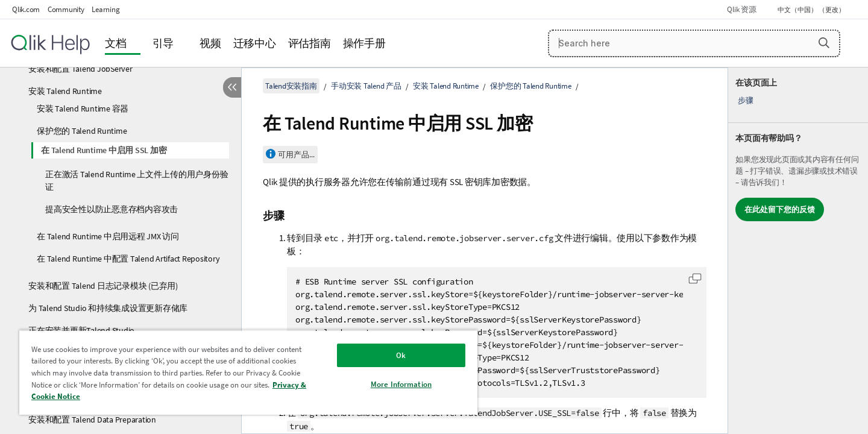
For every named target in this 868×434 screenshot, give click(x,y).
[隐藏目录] (232, 87)
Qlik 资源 (741, 9)
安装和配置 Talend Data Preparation (92, 420)
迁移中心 (255, 43)
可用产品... (296, 155)
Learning (105, 9)
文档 (116, 43)
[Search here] (694, 43)
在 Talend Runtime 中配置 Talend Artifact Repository (128, 259)
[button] (824, 43)
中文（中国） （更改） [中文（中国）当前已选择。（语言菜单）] (812, 10)
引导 (163, 43)
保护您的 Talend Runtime (82, 131)
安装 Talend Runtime (65, 91)
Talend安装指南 (291, 86)
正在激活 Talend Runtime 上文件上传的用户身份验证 (137, 181)
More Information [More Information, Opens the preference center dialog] (401, 384)
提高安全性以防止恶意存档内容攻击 (112, 209)
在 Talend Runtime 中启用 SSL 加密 (104, 150)
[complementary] (798, 251)
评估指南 (310, 43)
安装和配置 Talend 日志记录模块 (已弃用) (103, 286)
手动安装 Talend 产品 (366, 86)
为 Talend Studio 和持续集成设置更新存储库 (108, 308)
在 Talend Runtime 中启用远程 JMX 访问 (108, 236)
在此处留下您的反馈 (780, 209)
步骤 (746, 100)
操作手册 (364, 43)
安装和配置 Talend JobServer (80, 69)
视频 (210, 43)
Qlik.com (26, 9)
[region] (248, 372)
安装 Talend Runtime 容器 (83, 108)
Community (66, 9)
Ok (401, 355)
